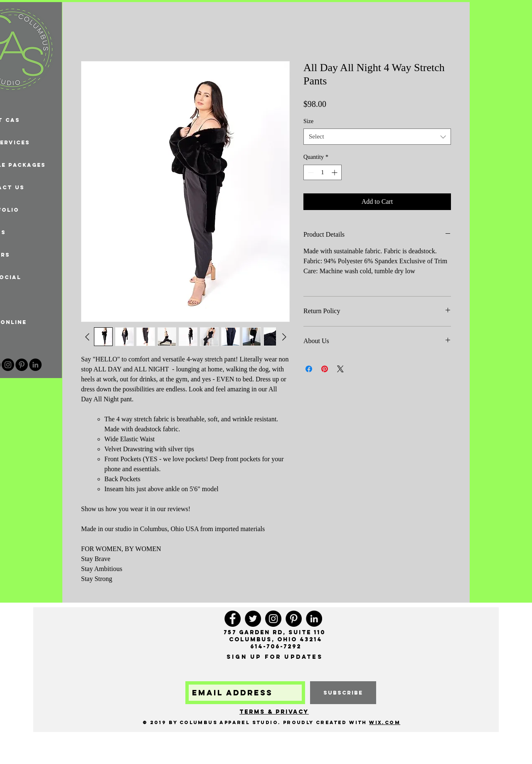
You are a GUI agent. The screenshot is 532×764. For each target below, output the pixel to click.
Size (308, 121)
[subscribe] (343, 693)
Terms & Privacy (274, 712)
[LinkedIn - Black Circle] (35, 365)
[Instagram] (8, 365)
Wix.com (385, 722)
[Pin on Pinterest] (325, 369)
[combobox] (377, 137)
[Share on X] (340, 369)
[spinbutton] (323, 172)
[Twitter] (253, 619)
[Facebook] (233, 619)
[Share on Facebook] (309, 369)
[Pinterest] (22, 365)
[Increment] (335, 172)
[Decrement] (310, 172)
